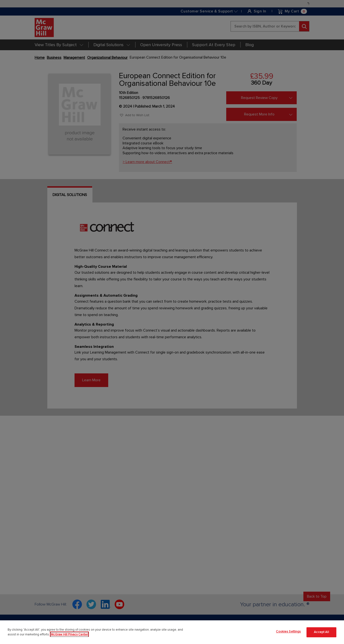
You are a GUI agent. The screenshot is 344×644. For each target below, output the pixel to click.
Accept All (321, 632)
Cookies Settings (288, 632)
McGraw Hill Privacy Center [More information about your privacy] (69, 634)
